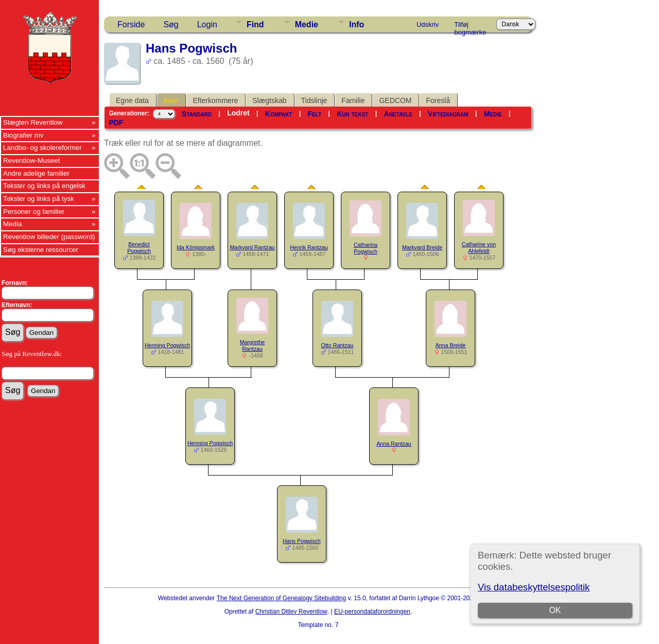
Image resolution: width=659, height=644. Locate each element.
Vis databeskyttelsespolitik (534, 587)
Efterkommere (215, 100)
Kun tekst (352, 114)
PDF (116, 123)
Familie (353, 100)
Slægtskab (269, 100)
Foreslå (438, 100)
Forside (131, 24)
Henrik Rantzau (309, 247)
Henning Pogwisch (167, 345)
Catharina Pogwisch (366, 248)
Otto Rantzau (337, 345)
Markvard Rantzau (252, 247)
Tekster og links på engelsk (44, 186)
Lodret (238, 113)
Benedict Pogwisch (139, 248)
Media (12, 224)
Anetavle (398, 114)
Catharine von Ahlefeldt (479, 248)
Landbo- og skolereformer (42, 148)
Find (255, 24)
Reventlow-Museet (31, 160)
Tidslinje (314, 100)
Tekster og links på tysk (39, 199)
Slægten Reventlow (33, 122)
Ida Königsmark (196, 247)
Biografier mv (23, 135)
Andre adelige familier (36, 173)
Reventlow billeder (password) (49, 237)
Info (357, 24)
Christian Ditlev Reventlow (291, 612)
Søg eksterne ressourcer (41, 250)
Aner (171, 100)
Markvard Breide (422, 247)
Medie (307, 24)
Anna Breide (451, 345)
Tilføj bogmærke (470, 26)
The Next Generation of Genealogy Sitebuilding (282, 598)
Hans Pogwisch (301, 541)
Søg (171, 24)
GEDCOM (395, 100)
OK (555, 610)
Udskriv (428, 24)
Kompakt (279, 114)
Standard (197, 114)
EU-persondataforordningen (372, 612)
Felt (315, 114)
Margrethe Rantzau (253, 345)
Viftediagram (448, 114)
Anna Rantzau (394, 444)
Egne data (132, 100)
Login (207, 24)
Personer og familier (34, 211)
